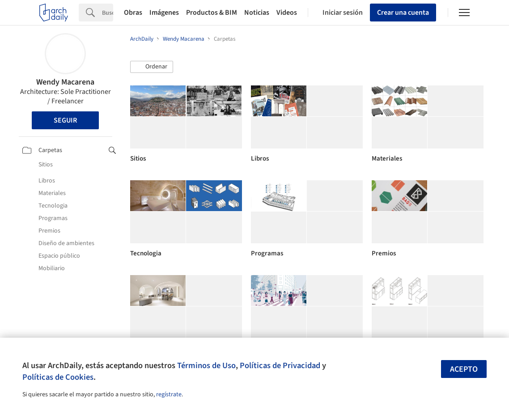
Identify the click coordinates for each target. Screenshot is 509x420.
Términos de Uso (206, 365)
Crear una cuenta (403, 13)
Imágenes (164, 13)
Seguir (65, 120)
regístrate (169, 395)
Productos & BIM (212, 13)
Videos (287, 13)
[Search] (108, 13)
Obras (133, 13)
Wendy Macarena (65, 82)
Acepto (464, 369)
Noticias (257, 13)
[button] (152, 67)
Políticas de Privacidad (280, 365)
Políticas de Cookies (58, 377)
